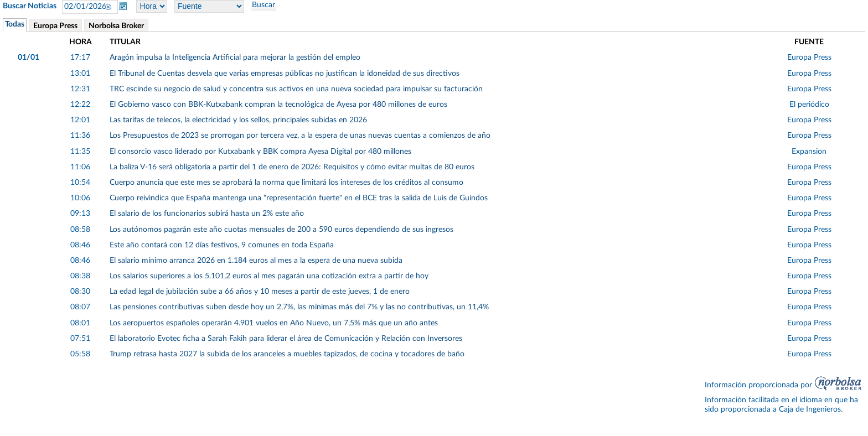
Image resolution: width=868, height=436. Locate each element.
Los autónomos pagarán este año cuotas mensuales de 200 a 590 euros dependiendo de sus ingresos (281, 230)
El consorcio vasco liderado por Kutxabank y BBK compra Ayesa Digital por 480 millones (260, 152)
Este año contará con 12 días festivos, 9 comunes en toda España (222, 245)
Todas (15, 24)
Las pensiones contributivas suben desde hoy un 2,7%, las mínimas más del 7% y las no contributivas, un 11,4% (299, 307)
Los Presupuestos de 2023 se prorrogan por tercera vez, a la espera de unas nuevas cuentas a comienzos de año (300, 136)
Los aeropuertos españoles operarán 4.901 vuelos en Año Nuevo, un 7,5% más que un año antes (274, 323)
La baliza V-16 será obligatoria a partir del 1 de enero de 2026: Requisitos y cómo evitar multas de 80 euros (292, 167)
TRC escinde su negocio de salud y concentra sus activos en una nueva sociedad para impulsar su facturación (296, 89)
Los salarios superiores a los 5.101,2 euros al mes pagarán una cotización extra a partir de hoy (269, 276)
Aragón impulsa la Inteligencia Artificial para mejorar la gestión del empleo (235, 58)
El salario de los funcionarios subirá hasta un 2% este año (207, 214)
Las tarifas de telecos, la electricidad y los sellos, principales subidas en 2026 (238, 120)
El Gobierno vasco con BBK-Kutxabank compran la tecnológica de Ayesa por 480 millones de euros (278, 105)
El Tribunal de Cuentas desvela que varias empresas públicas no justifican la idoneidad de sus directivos (285, 74)
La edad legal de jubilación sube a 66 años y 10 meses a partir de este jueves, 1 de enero (260, 292)
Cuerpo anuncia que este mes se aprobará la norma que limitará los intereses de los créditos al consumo (286, 183)
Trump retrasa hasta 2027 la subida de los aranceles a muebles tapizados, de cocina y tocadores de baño (287, 354)
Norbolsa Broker (116, 26)
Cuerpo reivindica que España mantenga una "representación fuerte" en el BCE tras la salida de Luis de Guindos (299, 198)
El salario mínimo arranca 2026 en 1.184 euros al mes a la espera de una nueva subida (256, 261)
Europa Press (55, 26)
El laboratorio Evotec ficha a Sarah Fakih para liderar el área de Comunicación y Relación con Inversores (286, 339)
